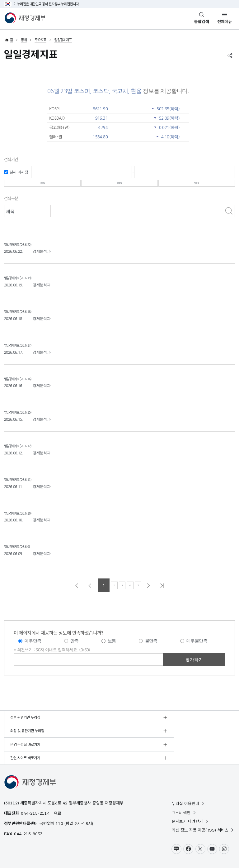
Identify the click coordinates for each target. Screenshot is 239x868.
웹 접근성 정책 (62, 851)
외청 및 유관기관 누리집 (143, 723)
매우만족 (33, 647)
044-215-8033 (28, 813)
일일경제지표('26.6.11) (29, 484)
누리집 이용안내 (188, 783)
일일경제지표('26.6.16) (29, 383)
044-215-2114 (35, 792)
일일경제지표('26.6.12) (29, 451)
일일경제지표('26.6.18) (29, 316)
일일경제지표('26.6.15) (29, 417)
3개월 (197, 186)
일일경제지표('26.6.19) (29, 283)
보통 (112, 647)
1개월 (119, 186)
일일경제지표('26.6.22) (29, 249)
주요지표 (40, 40)
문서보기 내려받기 (190, 800)
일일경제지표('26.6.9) (28, 551)
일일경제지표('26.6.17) (29, 350)
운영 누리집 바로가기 (25, 737)
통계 (24, 40)
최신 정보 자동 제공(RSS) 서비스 (203, 809)
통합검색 (202, 22)
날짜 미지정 (19, 172)
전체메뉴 (225, 22)
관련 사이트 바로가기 (141, 737)
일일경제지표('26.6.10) (29, 518)
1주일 (42, 186)
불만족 (151, 647)
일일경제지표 (63, 40)
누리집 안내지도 (87, 851)
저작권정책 (41, 851)
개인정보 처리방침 (17, 851)
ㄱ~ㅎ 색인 (184, 791)
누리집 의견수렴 (112, 851)
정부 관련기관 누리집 (25, 723)
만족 (75, 647)
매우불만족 (197, 647)
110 (59, 802)
